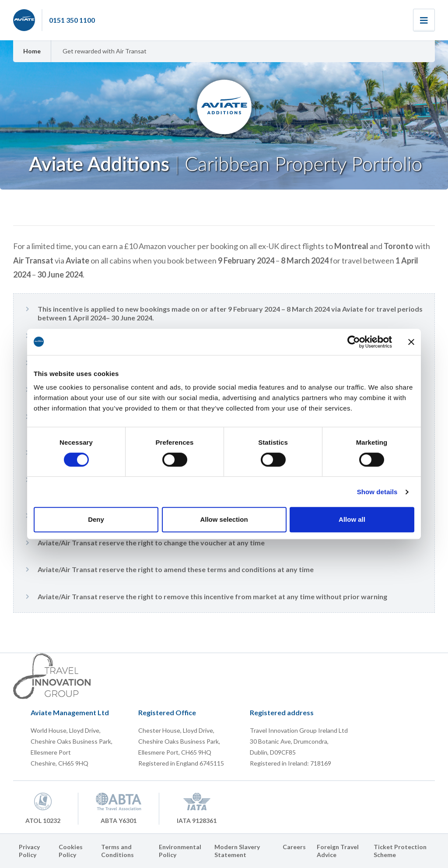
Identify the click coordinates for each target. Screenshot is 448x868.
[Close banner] (411, 342)
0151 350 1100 (72, 20)
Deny (96, 519)
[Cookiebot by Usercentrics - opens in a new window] (354, 342)
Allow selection (224, 519)
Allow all (352, 519)
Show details (377, 492)
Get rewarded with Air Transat (105, 51)
